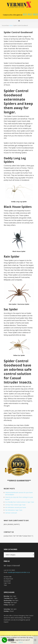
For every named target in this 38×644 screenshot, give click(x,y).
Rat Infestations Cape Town (14, 510)
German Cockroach (11, 513)
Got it (21, 642)
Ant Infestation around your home (16, 507)
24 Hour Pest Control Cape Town (15, 505)
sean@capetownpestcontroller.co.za (19, 572)
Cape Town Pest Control (19, 5)
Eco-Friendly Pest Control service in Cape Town (20, 502)
